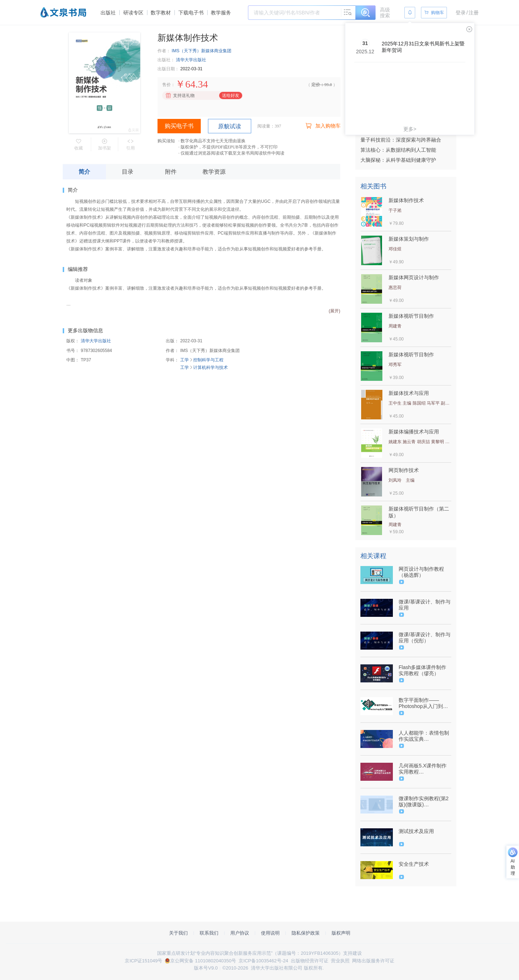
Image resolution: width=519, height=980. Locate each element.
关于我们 (178, 933)
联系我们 (209, 933)
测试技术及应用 (416, 831)
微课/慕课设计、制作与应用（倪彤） (425, 638)
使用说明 (270, 933)
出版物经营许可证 (310, 961)
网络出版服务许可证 (373, 961)
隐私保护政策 (306, 933)
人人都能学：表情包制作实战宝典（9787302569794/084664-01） (424, 736)
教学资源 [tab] (214, 172)
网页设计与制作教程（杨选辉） (421, 572)
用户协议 (240, 933)
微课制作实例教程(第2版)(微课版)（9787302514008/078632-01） (424, 802)
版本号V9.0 (206, 968)
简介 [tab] (84, 172)
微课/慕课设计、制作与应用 (425, 605)
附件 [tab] (171, 172)
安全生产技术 (414, 864)
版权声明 (341, 933)
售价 (167, 85)
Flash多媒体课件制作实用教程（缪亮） (422, 670)
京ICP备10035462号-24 (263, 961)
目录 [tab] (128, 172)
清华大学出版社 (191, 60)
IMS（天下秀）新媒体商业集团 (201, 51)
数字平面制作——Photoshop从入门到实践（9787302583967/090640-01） (424, 703)
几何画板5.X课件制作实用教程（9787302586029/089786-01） (424, 769)
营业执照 (340, 961)
